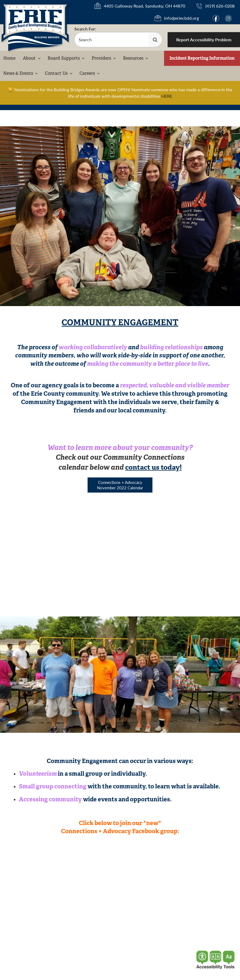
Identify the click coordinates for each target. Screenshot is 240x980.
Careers (90, 73)
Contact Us (59, 73)
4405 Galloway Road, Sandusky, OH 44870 (144, 6)
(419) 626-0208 (220, 6)
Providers (104, 58)
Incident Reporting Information (202, 58)
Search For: (85, 29)
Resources (136, 58)
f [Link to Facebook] (216, 18)
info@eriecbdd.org (181, 18)
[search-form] (118, 40)
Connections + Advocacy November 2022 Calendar (120, 485)
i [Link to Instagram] (228, 18)
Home (9, 58)
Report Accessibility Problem (204, 40)
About (32, 58)
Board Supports (66, 58)
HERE (167, 96)
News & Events (21, 73)
